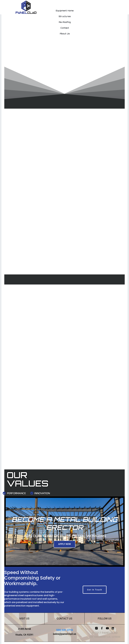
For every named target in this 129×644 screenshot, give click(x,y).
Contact (65, 28)
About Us (65, 34)
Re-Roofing (65, 22)
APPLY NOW (64, 544)
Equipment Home (65, 11)
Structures (65, 16)
